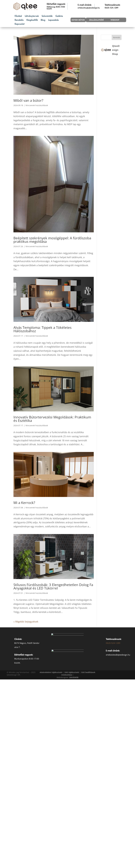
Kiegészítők (32, 20)
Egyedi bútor (78, 20)
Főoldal (18, 16)
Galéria (59, 16)
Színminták (47, 16)
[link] (74, 677)
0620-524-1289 (113, 643)
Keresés (117, 37)
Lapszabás (53, 20)
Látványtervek (32, 16)
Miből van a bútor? (28, 100)
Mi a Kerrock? (24, 503)
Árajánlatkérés (97, 20)
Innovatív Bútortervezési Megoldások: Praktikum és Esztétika (52, 419)
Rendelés (19, 20)
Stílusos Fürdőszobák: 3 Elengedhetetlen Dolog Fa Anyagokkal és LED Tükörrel (53, 586)
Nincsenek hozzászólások (37, 105)
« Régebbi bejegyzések (26, 622)
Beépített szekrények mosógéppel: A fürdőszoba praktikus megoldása (52, 240)
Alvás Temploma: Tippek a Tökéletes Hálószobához (42, 329)
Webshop (115, 20)
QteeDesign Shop (116, 50)
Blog (43, 20)
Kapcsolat (19, 24)
